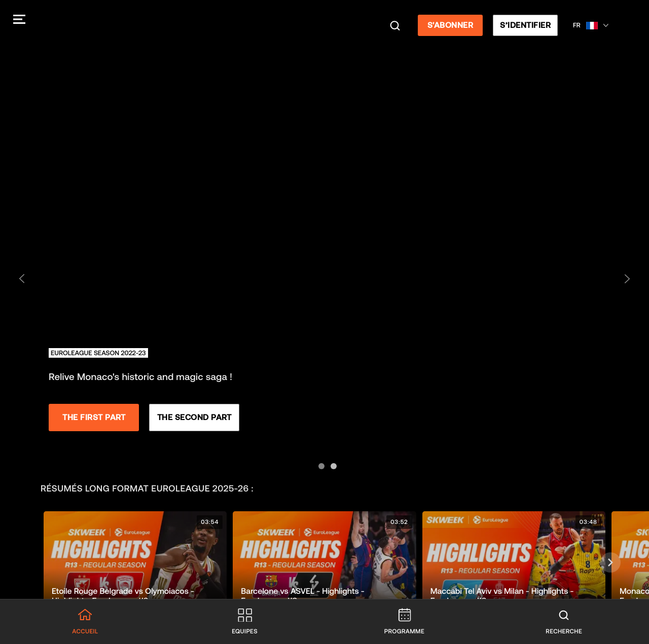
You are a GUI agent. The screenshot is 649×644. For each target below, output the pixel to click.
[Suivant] (610, 562)
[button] (135, 563)
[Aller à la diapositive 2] (331, 463)
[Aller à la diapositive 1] (318, 463)
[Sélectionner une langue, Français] (593, 25)
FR (579, 25)
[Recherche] (397, 25)
